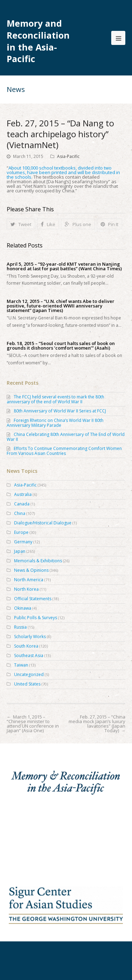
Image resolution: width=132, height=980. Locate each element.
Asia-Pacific (68, 156)
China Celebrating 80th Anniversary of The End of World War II (66, 437)
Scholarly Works (30, 637)
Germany (23, 542)
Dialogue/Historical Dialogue (43, 523)
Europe (21, 532)
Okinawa (23, 608)
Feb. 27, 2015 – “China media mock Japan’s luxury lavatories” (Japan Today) (97, 724)
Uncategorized (29, 674)
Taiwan (21, 665)
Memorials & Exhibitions (38, 561)
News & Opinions (31, 570)
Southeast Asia (29, 655)
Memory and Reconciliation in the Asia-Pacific (38, 41)
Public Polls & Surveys (36, 618)
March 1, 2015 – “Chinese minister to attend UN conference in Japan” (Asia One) (33, 724)
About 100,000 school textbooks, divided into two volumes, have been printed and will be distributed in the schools (63, 172)
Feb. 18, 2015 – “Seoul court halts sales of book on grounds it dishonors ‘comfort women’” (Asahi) (61, 346)
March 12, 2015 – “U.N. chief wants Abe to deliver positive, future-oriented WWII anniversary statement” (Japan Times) (61, 306)
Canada (22, 504)
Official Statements (33, 599)
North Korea (26, 589)
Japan (20, 551)
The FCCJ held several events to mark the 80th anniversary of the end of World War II (55, 399)
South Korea (26, 646)
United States (27, 684)
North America (29, 580)
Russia (20, 627)
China (20, 513)
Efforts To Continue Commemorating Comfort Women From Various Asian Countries (64, 451)
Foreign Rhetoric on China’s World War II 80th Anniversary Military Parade (55, 423)
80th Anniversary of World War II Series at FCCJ (60, 411)
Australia (23, 494)
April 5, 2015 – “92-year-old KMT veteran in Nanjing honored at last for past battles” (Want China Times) (64, 266)
